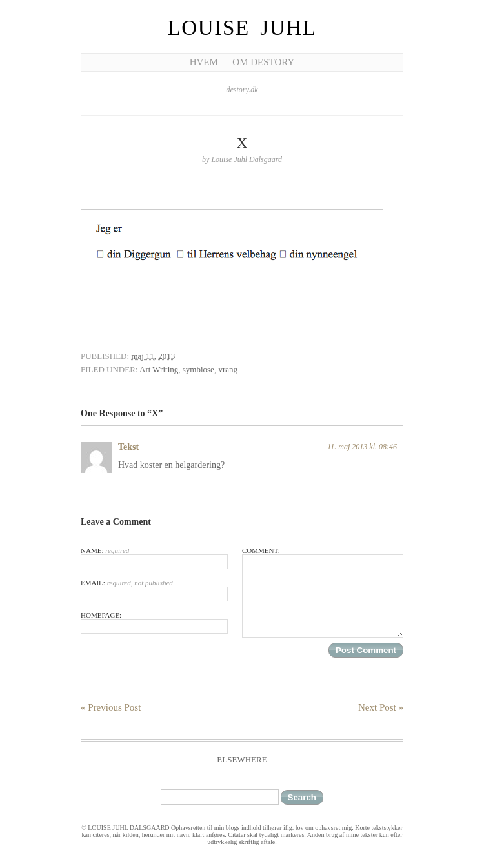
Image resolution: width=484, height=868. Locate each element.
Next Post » (381, 707)
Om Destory (263, 62)
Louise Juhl (242, 28)
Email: (154, 590)
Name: (154, 558)
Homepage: (154, 622)
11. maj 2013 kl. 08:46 (362, 447)
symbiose (198, 369)
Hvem (204, 62)
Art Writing (159, 369)
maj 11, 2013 (153, 356)
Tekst (128, 447)
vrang (228, 369)
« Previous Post (111, 707)
